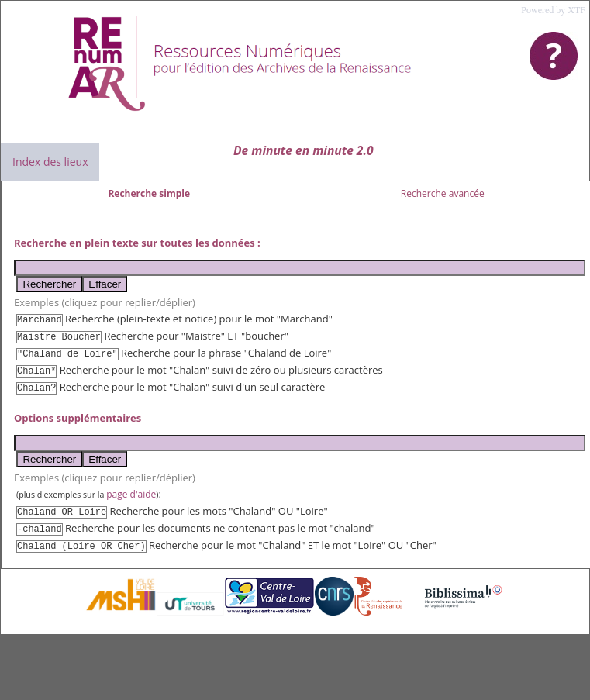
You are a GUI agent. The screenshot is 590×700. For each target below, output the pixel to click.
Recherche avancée (443, 193)
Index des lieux (50, 162)
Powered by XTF (553, 10)
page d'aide (131, 494)
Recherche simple (149, 193)
